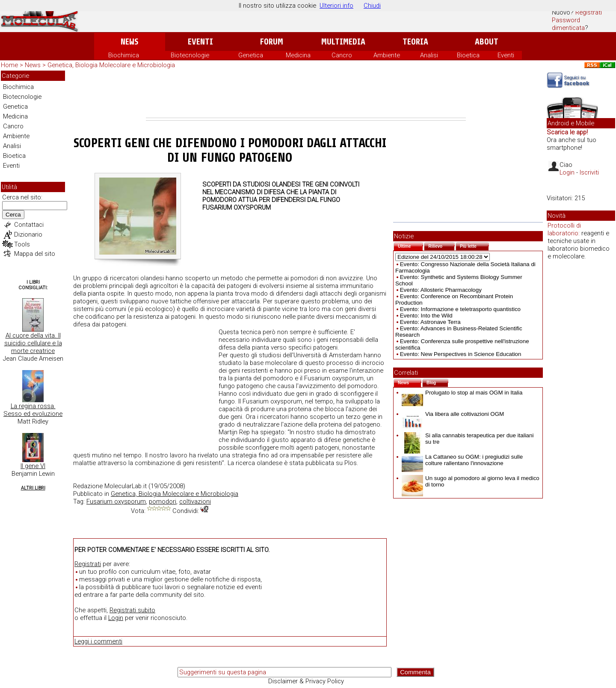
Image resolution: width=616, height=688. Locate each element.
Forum (271, 42)
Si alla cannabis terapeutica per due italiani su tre (468, 439)
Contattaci (29, 225)
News (129, 42)
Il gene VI (33, 466)
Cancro (342, 55)
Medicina (298, 55)
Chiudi (372, 6)
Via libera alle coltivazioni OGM (453, 414)
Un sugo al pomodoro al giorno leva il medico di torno (471, 481)
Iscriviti (589, 172)
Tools (22, 244)
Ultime (410, 245)
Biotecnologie (190, 55)
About (487, 42)
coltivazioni (195, 501)
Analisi (429, 55)
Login (116, 618)
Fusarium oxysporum (116, 501)
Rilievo (441, 245)
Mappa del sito (35, 254)
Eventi (200, 42)
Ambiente (387, 55)
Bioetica (468, 55)
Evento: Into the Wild (426, 316)
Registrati (589, 12)
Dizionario (28, 234)
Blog (437, 382)
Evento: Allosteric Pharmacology (441, 290)
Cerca (13, 215)
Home (9, 65)
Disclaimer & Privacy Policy (306, 681)
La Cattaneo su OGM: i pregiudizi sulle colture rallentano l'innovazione (462, 460)
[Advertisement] (306, 94)
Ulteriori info (336, 6)
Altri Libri (33, 488)
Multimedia (343, 42)
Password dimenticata (568, 24)
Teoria (415, 42)
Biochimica (124, 55)
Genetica (251, 55)
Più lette (474, 245)
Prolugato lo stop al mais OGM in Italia (462, 393)
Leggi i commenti (98, 641)
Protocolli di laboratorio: (564, 229)
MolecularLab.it (126, 486)
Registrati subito (132, 610)
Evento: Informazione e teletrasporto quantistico (460, 309)
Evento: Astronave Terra (430, 322)
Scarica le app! (567, 132)
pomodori (163, 501)
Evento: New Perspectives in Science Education (461, 354)
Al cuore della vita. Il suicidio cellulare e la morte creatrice (33, 343)
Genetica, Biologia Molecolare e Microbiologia (111, 65)
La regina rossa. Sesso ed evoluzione (33, 410)
